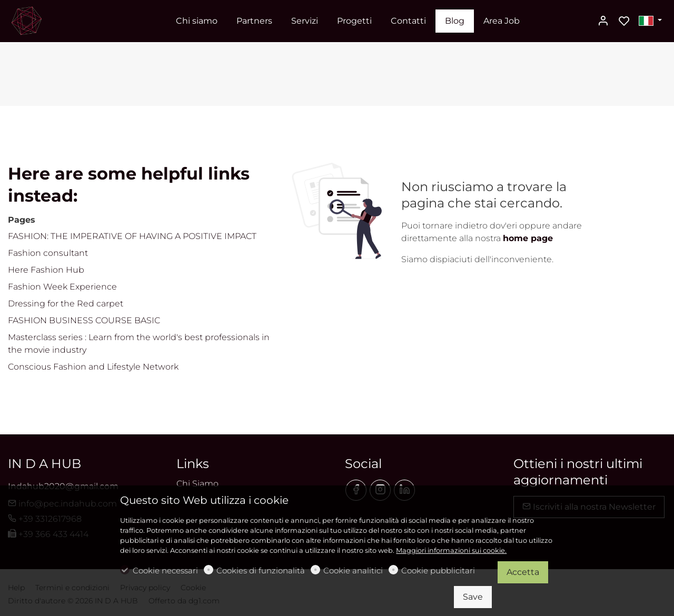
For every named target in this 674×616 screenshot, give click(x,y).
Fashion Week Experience (62, 287)
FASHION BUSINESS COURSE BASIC (84, 320)
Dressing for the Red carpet (66, 304)
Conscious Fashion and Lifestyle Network (93, 367)
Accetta (523, 572)
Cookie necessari (165, 570)
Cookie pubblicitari (438, 570)
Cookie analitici (353, 570)
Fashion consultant (48, 253)
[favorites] (624, 22)
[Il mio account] (603, 22)
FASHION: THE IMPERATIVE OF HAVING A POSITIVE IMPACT (132, 236)
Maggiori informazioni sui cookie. (451, 550)
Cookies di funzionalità (261, 570)
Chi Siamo (197, 484)
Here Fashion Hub (46, 270)
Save (473, 597)
